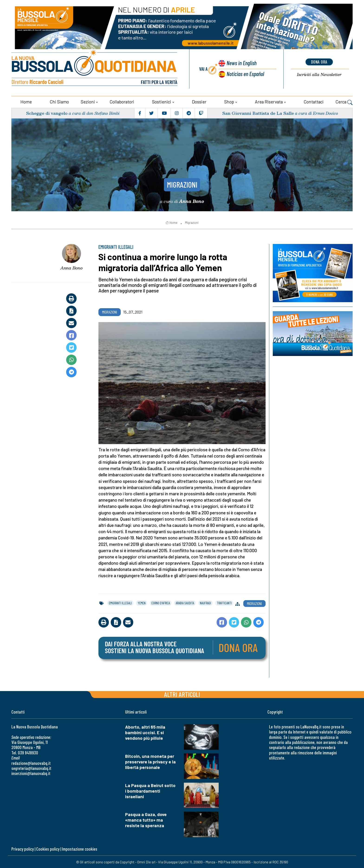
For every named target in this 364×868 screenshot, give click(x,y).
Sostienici (162, 101)
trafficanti (224, 603)
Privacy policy (23, 849)
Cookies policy (48, 849)
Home (26, 101)
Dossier (199, 101)
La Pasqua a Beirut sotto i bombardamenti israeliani (150, 791)
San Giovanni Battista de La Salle (258, 113)
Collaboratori (122, 101)
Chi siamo (59, 101)
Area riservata (269, 101)
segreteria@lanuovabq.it (31, 768)
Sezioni (88, 101)
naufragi (205, 603)
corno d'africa (161, 603)
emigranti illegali (120, 603)
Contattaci (314, 101)
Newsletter (319, 74)
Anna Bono (71, 268)
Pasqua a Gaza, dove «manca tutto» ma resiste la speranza (146, 820)
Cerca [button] (344, 102)
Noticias (245, 73)
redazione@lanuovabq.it (31, 763)
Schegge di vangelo (47, 113)
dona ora (319, 62)
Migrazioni (182, 184)
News (241, 63)
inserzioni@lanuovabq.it (31, 773)
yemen (142, 603)
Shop (229, 101)
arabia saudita (185, 603)
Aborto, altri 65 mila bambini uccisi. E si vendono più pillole (145, 732)
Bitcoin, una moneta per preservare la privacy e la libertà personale (150, 761)
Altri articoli (182, 694)
